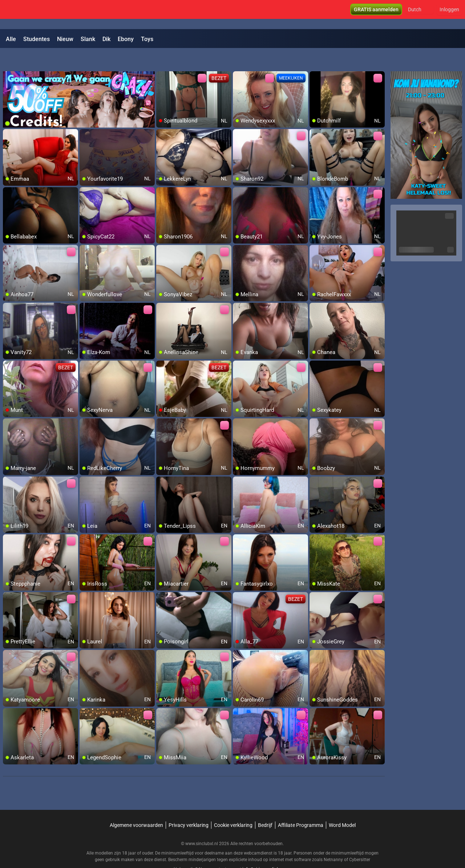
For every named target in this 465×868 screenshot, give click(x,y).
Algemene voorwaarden (136, 806)
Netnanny (334, 841)
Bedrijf (265, 806)
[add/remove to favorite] (162, 58)
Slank (88, 39)
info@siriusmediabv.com (267, 850)
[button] (419, 15)
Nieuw (65, 39)
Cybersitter (360, 841)
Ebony (126, 39)
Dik (106, 39)
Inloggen (449, 15)
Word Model (342, 806)
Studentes (37, 39)
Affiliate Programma (301, 806)
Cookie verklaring (233, 806)
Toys (147, 39)
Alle (11, 39)
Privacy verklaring (189, 806)
